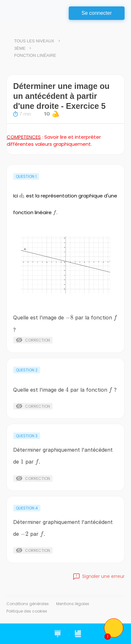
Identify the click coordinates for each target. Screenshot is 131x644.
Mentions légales (73, 604)
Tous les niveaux (34, 41)
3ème (20, 48)
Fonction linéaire (35, 55)
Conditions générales (28, 604)
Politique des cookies (27, 611)
